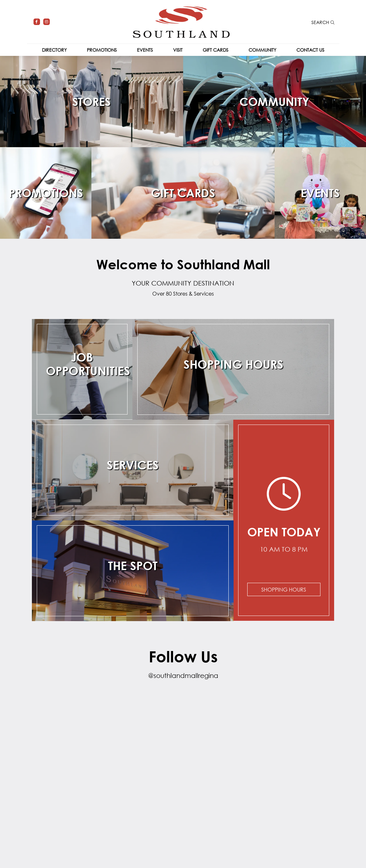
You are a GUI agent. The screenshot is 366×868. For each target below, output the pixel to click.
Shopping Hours (284, 589)
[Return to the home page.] (181, 21)
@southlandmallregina (183, 676)
